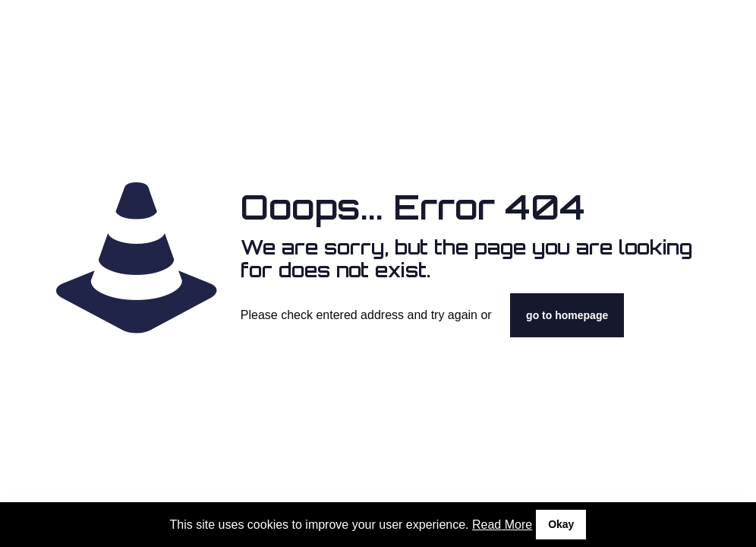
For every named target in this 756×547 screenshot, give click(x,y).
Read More (502, 525)
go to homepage (567, 315)
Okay (561, 524)
